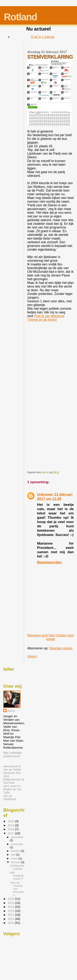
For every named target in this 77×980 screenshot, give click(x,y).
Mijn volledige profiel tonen (13, 754)
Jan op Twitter (12, 770)
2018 (11, 829)
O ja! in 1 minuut (43, 37)
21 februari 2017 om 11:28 (55, 496)
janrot (11, 711)
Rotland (21, 17)
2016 (11, 899)
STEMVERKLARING (17, 867)
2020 (11, 821)
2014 (11, 907)
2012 (11, 915)
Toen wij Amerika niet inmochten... (17, 889)
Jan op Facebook (10, 797)
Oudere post (65, 635)
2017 (11, 833)
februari (16, 862)
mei (13, 855)
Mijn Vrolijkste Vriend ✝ (17, 876)
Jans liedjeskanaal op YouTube (14, 779)
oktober (16, 851)
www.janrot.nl (12, 766)
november (17, 844)
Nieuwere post (38, 635)
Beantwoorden (49, 562)
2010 (11, 923)
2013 (11, 911)
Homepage (51, 637)
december (17, 837)
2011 (11, 919)
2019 (11, 825)
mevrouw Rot (12, 773)
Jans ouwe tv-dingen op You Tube (13, 789)
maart (15, 858)
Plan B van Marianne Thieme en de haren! (46, 318)
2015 (11, 903)
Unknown (45, 494)
